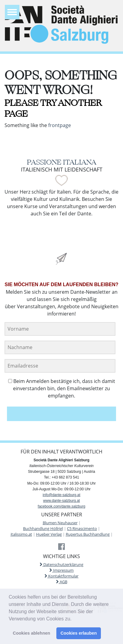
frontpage (60, 125)
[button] (74, 619)
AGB (62, 582)
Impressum (62, 570)
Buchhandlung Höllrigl (43, 528)
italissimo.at (21, 534)
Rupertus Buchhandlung (88, 534)
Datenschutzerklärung (62, 564)
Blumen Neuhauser (60, 523)
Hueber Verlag (49, 534)
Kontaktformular (62, 576)
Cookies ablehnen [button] (31, 633)
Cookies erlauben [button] (79, 633)
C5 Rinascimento (82, 528)
